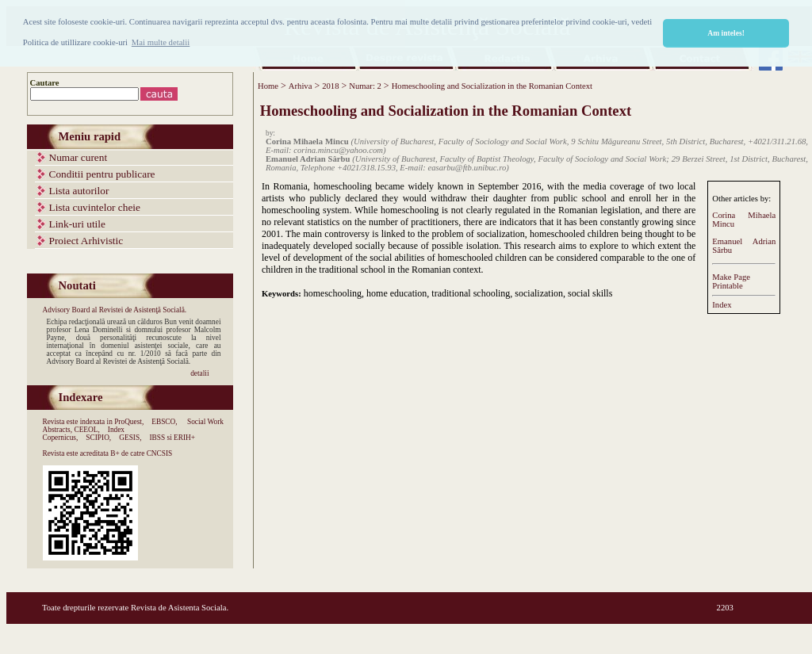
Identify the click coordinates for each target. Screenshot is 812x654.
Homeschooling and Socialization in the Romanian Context (492, 86)
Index (722, 305)
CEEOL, (86, 430)
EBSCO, (164, 422)
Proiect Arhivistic (86, 241)
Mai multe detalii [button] (161, 42)
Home (268, 86)
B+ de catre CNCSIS (141, 453)
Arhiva (301, 86)
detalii (199, 373)
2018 (330, 86)
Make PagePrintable (731, 281)
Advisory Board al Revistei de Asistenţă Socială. (115, 310)
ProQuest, (129, 422)
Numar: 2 (365, 86)
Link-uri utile (77, 224)
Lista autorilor (79, 191)
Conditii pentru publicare (102, 174)
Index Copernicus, (84, 434)
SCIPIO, (98, 438)
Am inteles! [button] (726, 33)
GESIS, (130, 438)
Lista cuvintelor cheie (95, 207)
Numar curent (79, 157)
